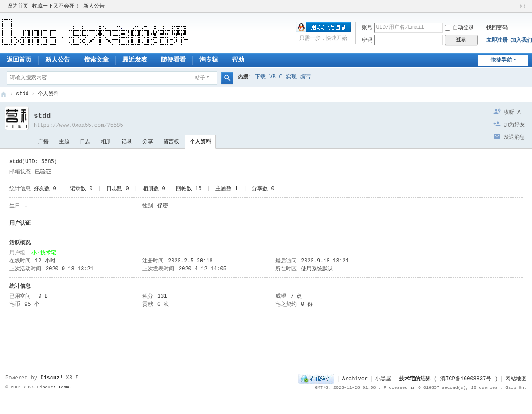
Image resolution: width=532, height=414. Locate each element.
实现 (291, 77)
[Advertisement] (266, 344)
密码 (367, 40)
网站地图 (516, 379)
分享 (148, 142)
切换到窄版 (523, 6)
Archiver (355, 379)
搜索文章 (96, 60)
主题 (64, 142)
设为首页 (18, 6)
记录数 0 (81, 189)
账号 (367, 28)
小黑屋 (383, 379)
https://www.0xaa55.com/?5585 (78, 125)
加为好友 (514, 125)
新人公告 (94, 6)
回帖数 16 (189, 189)
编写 (305, 77)
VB (272, 77)
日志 (85, 142)
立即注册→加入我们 (509, 40)
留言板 (171, 142)
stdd (22, 94)
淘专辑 (209, 60)
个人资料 (200, 142)
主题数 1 (227, 189)
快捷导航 (501, 60)
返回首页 (19, 60)
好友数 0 (45, 189)
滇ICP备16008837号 (466, 379)
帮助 (238, 60)
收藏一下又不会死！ (56, 6)
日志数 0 (117, 189)
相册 (106, 142)
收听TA (512, 113)
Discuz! (51, 378)
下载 (260, 77)
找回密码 (497, 28)
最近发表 (135, 60)
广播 (43, 142)
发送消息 (514, 137)
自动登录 (459, 28)
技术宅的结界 (4, 94)
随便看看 (173, 60)
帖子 (200, 78)
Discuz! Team (53, 387)
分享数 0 (263, 189)
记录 (127, 142)
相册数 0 (154, 189)
